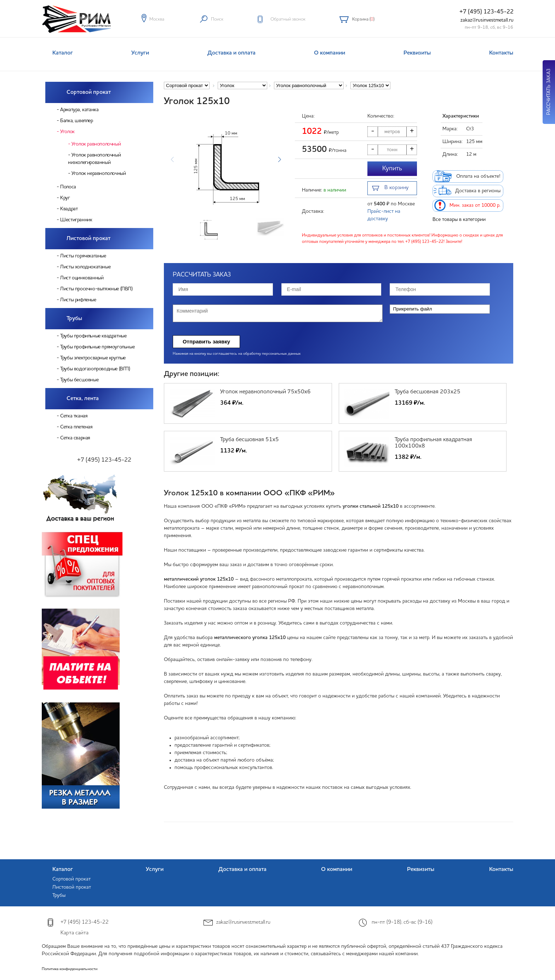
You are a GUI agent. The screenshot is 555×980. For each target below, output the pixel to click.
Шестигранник (76, 220)
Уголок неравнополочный (99, 173)
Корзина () (363, 19)
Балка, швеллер (76, 121)
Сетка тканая (74, 416)
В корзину (390, 189)
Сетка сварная (75, 438)
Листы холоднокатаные (85, 267)
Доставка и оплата (231, 53)
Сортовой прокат (89, 92)
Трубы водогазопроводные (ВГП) (95, 369)
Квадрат (69, 209)
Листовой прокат (88, 239)
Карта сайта (75, 933)
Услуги (140, 53)
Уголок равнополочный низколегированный (94, 159)
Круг (65, 198)
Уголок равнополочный (96, 144)
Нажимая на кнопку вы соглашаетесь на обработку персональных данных (237, 354)
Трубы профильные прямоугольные (97, 347)
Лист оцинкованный (82, 278)
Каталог (63, 53)
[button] (279, 160)
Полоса (68, 187)
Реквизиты (417, 53)
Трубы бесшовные (79, 380)
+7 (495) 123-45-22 (487, 12)
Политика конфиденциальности (70, 969)
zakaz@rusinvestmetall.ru (487, 20)
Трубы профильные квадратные (93, 336)
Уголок (67, 132)
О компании (330, 53)
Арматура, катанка (79, 110)
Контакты (501, 53)
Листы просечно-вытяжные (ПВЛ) (96, 289)
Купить (392, 169)
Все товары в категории (459, 220)
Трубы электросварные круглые (93, 358)
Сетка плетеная (76, 427)
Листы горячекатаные (83, 256)
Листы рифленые (78, 300)
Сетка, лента (83, 399)
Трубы (74, 319)
